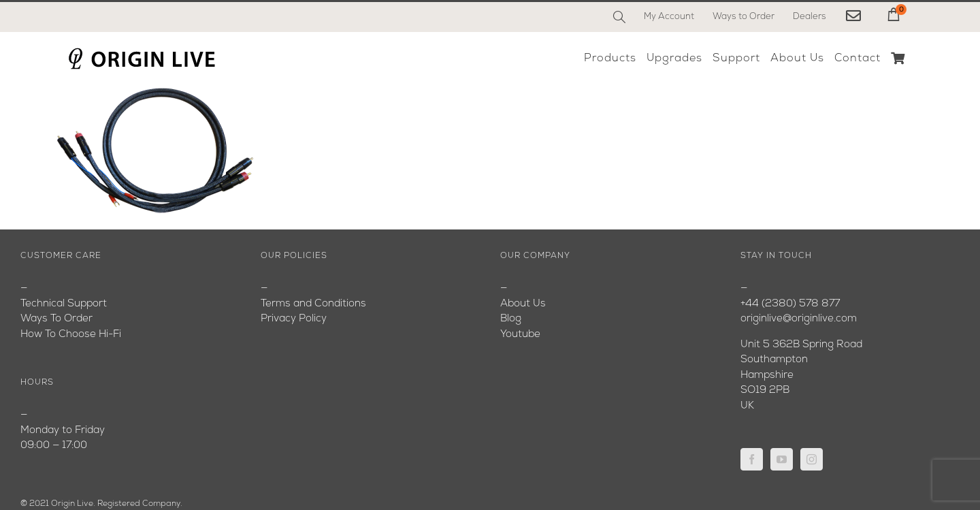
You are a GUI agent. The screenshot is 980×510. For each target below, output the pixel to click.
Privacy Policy (294, 319)
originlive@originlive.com (799, 319)
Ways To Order (56, 319)
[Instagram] (812, 459)
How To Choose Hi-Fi (71, 335)
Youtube (520, 335)
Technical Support (64, 304)
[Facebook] (752, 459)
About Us (523, 304)
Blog (511, 319)
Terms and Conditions (313, 304)
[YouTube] (782, 459)
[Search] (619, 17)
